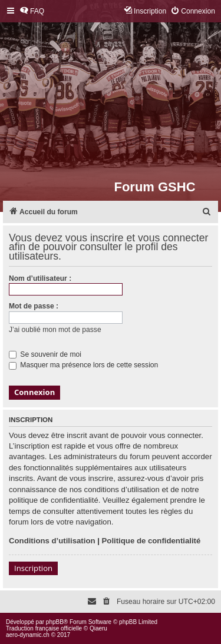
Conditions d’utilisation (52, 541)
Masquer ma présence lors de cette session (83, 365)
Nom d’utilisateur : (40, 278)
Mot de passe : (34, 306)
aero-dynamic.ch (28, 635)
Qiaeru (98, 628)
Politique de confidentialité (151, 541)
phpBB (55, 622)
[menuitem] (32, 11)
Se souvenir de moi (45, 354)
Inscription (33, 568)
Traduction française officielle (44, 628)
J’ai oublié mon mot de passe (55, 330)
